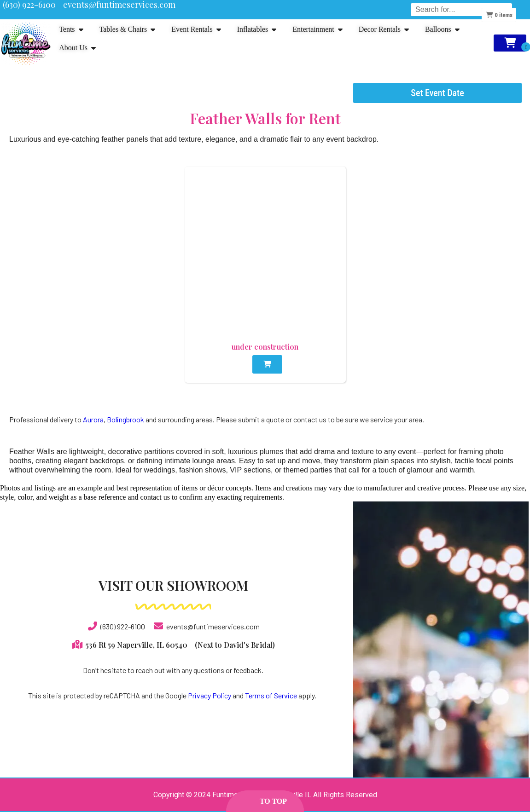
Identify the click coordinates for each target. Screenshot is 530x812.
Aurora (93, 419)
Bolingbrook (125, 419)
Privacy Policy (210, 695)
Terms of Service (271, 695)
